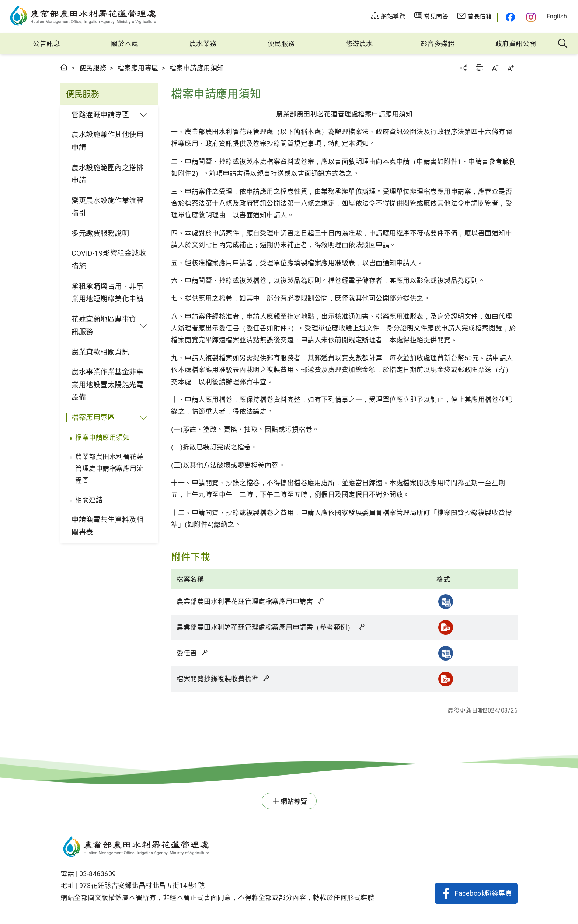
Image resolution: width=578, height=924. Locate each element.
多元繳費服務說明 (100, 233)
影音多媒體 (438, 44)
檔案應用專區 (138, 68)
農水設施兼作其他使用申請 (107, 141)
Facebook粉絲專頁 (483, 893)
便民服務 (281, 44)
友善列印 (479, 68)
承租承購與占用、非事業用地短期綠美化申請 (107, 293)
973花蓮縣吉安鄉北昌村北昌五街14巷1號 (142, 885)
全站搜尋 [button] (563, 44)
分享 (464, 68)
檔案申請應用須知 (102, 437)
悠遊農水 (359, 44)
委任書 (193, 653)
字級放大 (511, 68)
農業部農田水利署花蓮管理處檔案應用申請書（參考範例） (271, 627)
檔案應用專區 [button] (93, 418)
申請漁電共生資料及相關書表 (107, 526)
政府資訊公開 (516, 44)
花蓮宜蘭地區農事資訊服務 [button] (104, 326)
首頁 (64, 67)
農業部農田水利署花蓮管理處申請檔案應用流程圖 (109, 469)
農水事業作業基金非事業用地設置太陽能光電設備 (107, 385)
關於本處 (125, 44)
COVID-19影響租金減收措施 (109, 260)
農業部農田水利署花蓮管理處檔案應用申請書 (251, 601)
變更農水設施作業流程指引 (107, 207)
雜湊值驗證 (321, 601)
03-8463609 (98, 874)
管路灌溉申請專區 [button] (100, 115)
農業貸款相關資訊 (100, 352)
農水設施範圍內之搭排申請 (107, 174)
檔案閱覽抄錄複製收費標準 (223, 679)
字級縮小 (495, 68)
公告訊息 (46, 44)
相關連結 (89, 500)
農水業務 (203, 44)
